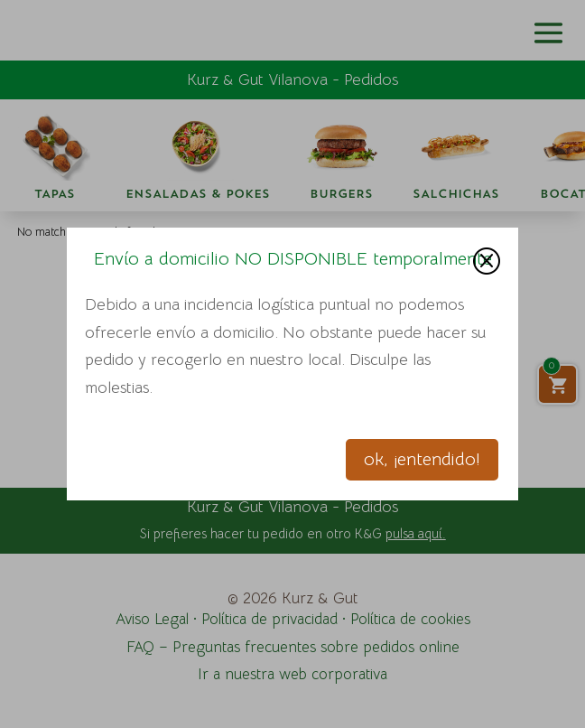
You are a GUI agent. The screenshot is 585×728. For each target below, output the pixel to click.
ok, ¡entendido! (422, 459)
